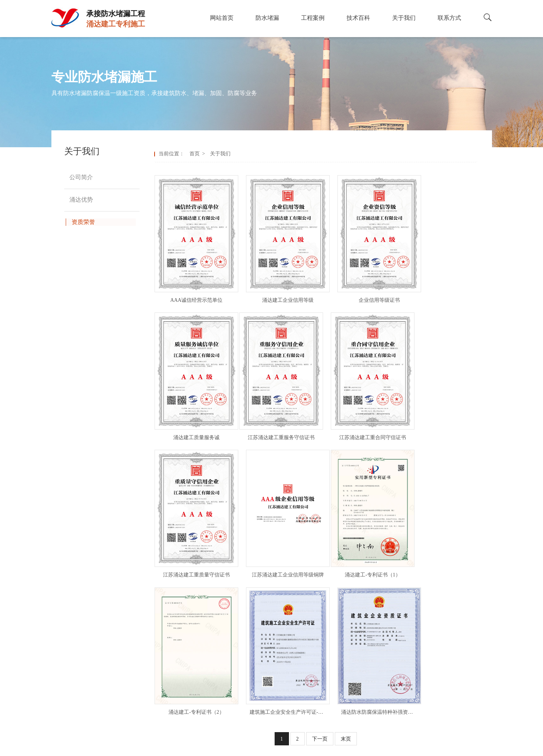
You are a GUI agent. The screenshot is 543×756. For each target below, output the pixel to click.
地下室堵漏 (223, 628)
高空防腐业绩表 (304, 672)
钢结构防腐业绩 (304, 661)
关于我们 (219, 154)
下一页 (320, 566)
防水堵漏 (223, 614)
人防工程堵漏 (225, 672)
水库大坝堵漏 (225, 694)
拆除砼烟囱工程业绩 (309, 716)
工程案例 (299, 614)
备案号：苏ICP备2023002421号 (300, 748)
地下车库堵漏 (225, 683)
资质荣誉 (372, 650)
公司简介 (372, 628)
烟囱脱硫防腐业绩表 (309, 694)
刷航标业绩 (299, 705)
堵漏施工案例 (301, 628)
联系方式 (372, 661)
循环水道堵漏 (225, 705)
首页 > (199, 154)
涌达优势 (372, 639)
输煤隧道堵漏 (225, 716)
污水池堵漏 (223, 639)
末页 (346, 566)
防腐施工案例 (301, 639)
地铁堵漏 (220, 661)
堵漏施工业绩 (301, 650)
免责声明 (347, 748)
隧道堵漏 (220, 650)
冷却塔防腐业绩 (304, 683)
